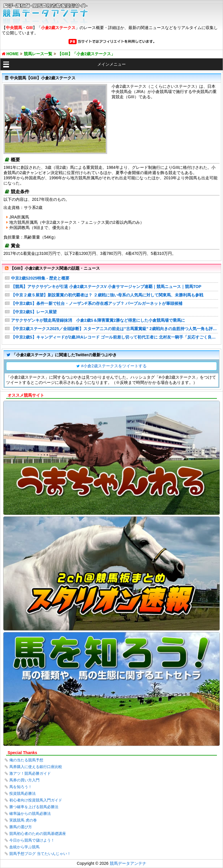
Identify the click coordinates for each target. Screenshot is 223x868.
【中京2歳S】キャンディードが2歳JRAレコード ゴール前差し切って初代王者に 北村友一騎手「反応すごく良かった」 (115, 337)
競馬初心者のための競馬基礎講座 (38, 834)
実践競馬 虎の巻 (23, 820)
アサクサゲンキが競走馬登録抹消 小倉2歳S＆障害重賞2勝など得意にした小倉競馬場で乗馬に (98, 320)
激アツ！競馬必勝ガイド (30, 773)
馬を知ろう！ (21, 787)
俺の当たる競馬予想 (26, 760)
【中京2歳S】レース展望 (34, 312)
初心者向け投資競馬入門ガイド (36, 800)
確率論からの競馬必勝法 (30, 814)
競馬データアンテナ (128, 863)
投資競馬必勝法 (23, 793)
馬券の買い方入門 (24, 780)
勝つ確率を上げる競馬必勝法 (34, 807)
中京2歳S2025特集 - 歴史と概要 (40, 278)
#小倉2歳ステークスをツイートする (114, 366)
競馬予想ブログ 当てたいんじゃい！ (40, 854)
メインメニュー (111, 64)
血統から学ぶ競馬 (24, 847)
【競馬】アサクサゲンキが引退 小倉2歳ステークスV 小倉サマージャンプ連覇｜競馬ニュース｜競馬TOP (106, 287)
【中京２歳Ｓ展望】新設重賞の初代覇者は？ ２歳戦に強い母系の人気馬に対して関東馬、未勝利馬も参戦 (107, 295)
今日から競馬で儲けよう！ (32, 840)
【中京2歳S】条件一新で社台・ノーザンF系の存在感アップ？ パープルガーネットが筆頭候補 (97, 303)
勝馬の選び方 (21, 827)
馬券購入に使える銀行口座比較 (36, 767)
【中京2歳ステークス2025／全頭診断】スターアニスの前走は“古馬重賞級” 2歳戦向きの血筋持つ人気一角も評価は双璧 (115, 329)
